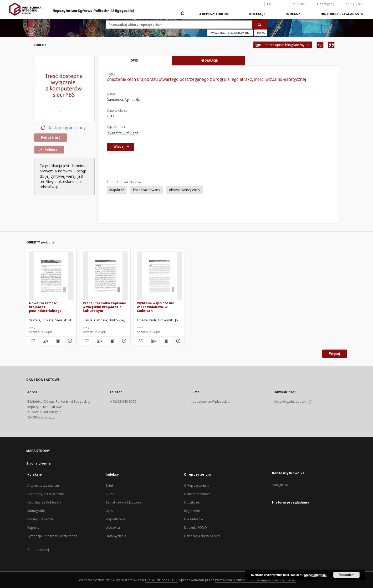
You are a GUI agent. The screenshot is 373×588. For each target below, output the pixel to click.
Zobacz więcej (38, 550)
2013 (110, 116)
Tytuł (109, 485)
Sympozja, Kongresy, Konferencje (53, 536)
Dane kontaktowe (197, 494)
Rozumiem (347, 575)
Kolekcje (257, 14)
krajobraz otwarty (147, 190)
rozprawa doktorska (122, 132)
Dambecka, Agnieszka (124, 100)
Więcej (335, 354)
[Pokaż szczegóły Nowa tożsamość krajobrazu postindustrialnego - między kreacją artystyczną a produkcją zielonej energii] (69, 341)
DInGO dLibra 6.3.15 (162, 580)
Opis (109, 511)
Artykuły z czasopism (43, 485)
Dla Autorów (193, 519)
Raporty (33, 528)
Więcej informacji (315, 575)
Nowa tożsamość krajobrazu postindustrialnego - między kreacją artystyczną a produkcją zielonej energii (49, 307)
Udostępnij (326, 4)
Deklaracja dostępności (202, 536)
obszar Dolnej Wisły (185, 190)
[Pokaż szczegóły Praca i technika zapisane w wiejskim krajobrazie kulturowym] (123, 341)
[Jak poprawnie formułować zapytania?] (261, 33)
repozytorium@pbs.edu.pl (211, 402)
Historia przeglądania (342, 14)
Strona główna (39, 463)
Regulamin (192, 511)
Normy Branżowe (41, 519)
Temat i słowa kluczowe (124, 502)
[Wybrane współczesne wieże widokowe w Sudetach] (159, 276)
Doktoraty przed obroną (46, 494)
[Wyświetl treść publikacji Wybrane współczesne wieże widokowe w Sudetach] (166, 341)
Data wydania (116, 536)
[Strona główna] (182, 14)
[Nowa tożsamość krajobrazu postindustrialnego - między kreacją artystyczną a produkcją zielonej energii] (51, 276)
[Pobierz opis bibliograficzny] (45, 341)
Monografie (36, 511)
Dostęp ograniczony (60, 128)
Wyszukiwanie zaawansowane (230, 33)
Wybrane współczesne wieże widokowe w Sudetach (156, 307)
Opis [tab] (134, 61)
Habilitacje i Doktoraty (44, 502)
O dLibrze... (193, 502)
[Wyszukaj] (260, 24)
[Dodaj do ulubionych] (320, 45)
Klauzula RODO (196, 528)
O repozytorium (214, 14)
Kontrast (299, 4)
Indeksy (293, 14)
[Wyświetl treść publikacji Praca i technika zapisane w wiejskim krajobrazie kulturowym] (112, 341)
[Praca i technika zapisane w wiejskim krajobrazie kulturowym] (105, 276)
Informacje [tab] (209, 60)
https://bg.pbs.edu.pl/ (293, 402)
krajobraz (117, 190)
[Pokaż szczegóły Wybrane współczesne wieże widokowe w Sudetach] (178, 341)
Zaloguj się (354, 4)
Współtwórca (116, 519)
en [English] (269, 4)
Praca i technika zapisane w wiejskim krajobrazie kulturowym (104, 307)
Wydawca (113, 528)
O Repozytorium (196, 485)
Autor (110, 494)
